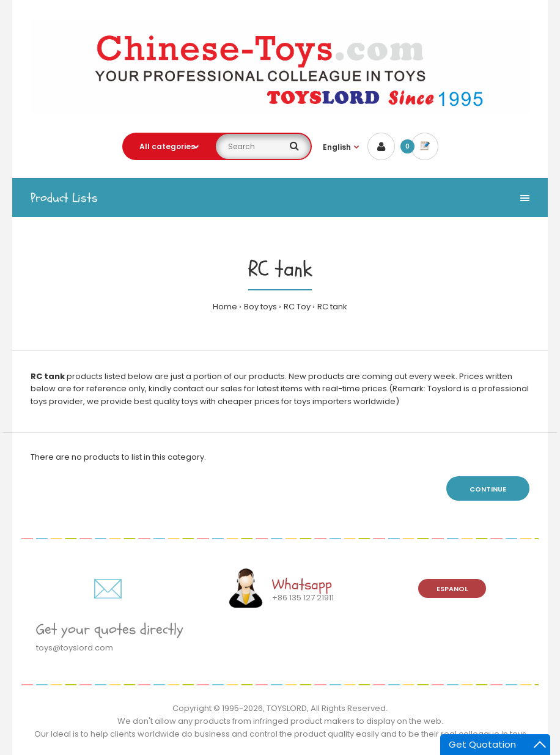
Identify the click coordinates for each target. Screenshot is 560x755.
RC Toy (297, 307)
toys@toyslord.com (75, 648)
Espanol (452, 589)
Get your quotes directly (110, 629)
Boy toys (260, 307)
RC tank (332, 307)
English (337, 147)
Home (225, 307)
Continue (488, 489)
